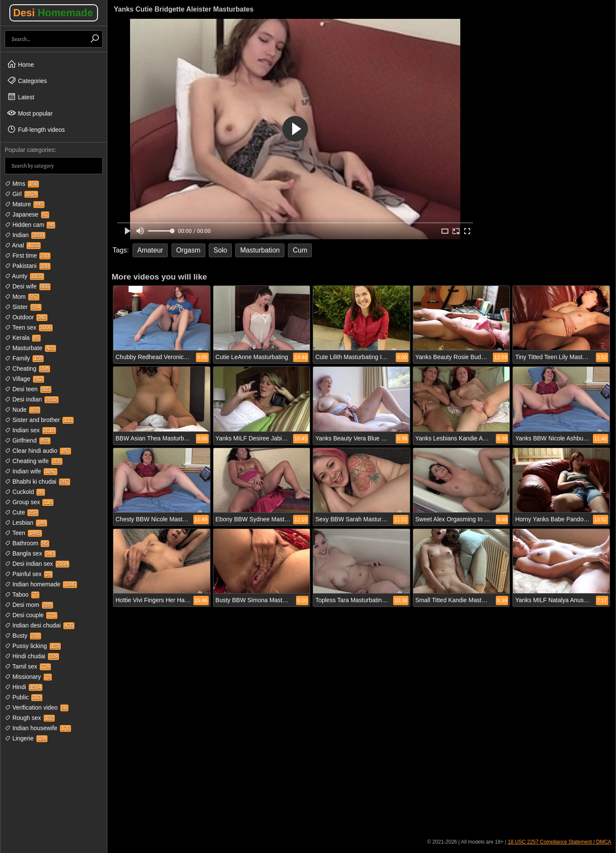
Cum (300, 250)
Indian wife (31, 471)
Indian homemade (41, 584)
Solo (220, 250)
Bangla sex (30, 553)
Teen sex (29, 327)
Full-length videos (36, 129)
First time (28, 256)
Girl (21, 194)
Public (24, 697)
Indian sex (30, 430)
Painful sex (29, 574)
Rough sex (30, 718)
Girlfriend (28, 440)
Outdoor (26, 317)
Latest (21, 97)
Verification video (37, 707)
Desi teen (28, 389)
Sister (23, 307)
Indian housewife (38, 728)
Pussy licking (33, 646)
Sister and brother (39, 420)
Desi (53, 13)
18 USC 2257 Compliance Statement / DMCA (560, 842)
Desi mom (29, 605)
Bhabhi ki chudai (37, 481)
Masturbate (30, 348)
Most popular (30, 113)
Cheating (27, 369)
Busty (23, 636)
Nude (22, 410)
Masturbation (260, 250)
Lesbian (26, 523)
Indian (25, 235)
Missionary (28, 677)
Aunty (24, 276)
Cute (22, 512)
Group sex (29, 502)
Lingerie (26, 738)
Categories (27, 80)
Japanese (27, 214)
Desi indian (32, 399)
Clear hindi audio (38, 451)
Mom (22, 297)
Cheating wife (34, 461)
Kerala (23, 338)
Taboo (22, 594)
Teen (23, 533)
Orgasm (188, 250)
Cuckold (25, 492)
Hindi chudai (32, 656)
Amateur (150, 250)
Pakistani (28, 266)
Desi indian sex (37, 564)
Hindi (24, 687)
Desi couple (31, 615)
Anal (23, 245)
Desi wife (28, 286)
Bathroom (27, 543)
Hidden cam (30, 225)
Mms (22, 184)
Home (20, 64)
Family (24, 358)
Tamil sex (28, 666)
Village (24, 379)
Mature (25, 204)
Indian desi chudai (40, 625)
